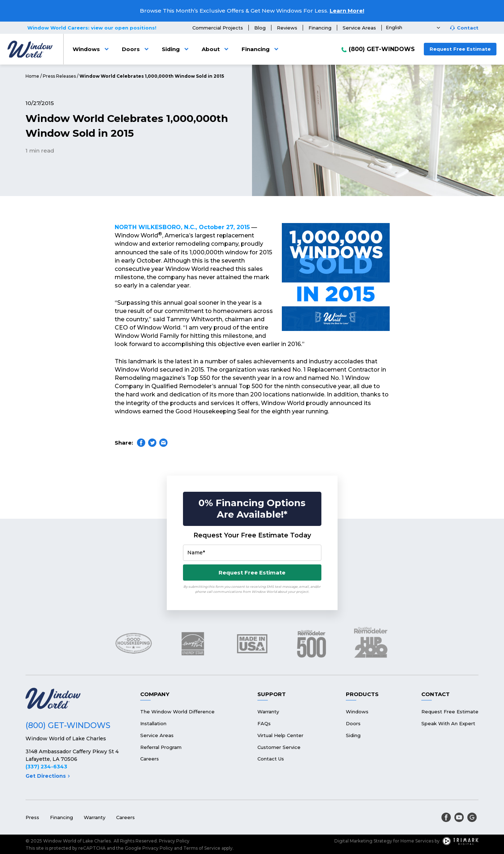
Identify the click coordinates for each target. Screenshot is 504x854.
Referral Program (161, 747)
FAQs (264, 723)
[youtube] (459, 817)
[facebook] (446, 817)
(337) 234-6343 (46, 767)
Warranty (268, 712)
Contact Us (271, 759)
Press (32, 817)
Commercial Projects (218, 28)
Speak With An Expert (448, 723)
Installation (153, 723)
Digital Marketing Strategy (363, 841)
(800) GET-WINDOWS (382, 49)
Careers (150, 759)
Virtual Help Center (280, 735)
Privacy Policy (174, 841)
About (216, 49)
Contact (468, 28)
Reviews (287, 28)
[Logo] (30, 49)
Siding (176, 49)
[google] (472, 817)
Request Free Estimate (460, 49)
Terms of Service (202, 848)
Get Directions (48, 776)
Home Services (417, 841)
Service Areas (359, 28)
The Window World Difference (177, 712)
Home (32, 76)
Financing (320, 28)
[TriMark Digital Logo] (461, 841)
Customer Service (279, 747)
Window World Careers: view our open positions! (92, 28)
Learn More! (347, 11)
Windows (92, 49)
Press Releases (59, 76)
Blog (260, 28)
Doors (136, 49)
